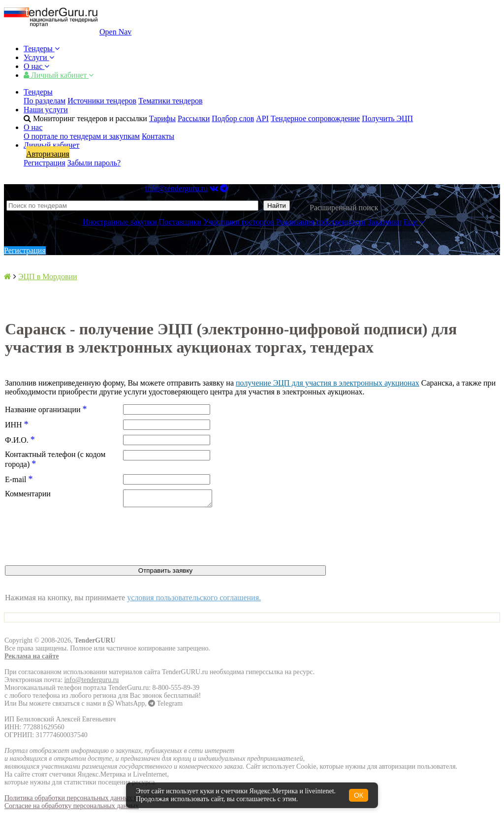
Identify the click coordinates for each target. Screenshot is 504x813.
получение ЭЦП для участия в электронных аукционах (328, 383)
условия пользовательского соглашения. (194, 601)
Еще (414, 222)
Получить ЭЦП (387, 118)
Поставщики (180, 222)
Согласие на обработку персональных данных (72, 809)
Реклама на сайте (32, 659)
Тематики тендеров (170, 101)
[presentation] (80, 540)
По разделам (45, 101)
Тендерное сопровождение (315, 118)
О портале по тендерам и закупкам (82, 136)
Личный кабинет (59, 75)
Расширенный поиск (344, 208)
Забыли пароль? (94, 163)
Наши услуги (46, 110)
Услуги (39, 57)
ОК (359, 795)
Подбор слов (233, 118)
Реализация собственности (321, 222)
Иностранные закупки (120, 222)
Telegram (165, 706)
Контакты (158, 136)
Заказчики (385, 222)
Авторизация (48, 154)
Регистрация (45, 163)
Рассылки (194, 118)
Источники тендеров (102, 101)
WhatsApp (126, 706)
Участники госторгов (239, 222)
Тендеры (42, 49)
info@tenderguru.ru (176, 188)
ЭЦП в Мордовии (48, 276)
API (262, 118)
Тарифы (162, 118)
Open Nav (115, 32)
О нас (36, 66)
